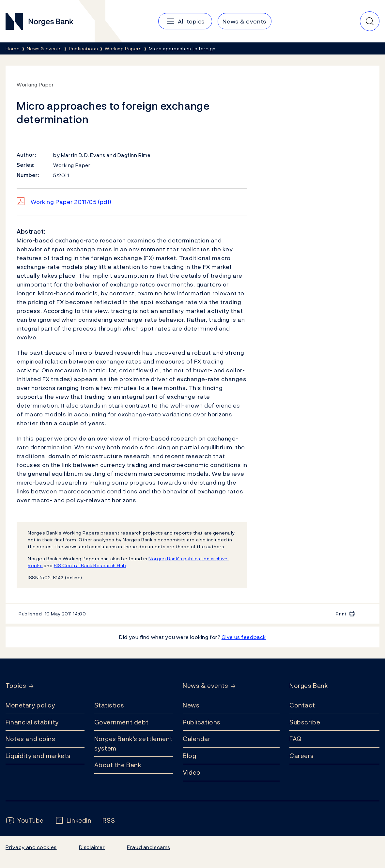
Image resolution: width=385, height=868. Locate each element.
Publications (202, 722)
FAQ (296, 739)
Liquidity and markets (38, 756)
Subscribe (305, 722)
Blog (189, 756)
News (191, 705)
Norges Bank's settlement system (134, 744)
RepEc (35, 565)
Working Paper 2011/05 (71, 202)
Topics (16, 686)
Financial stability (32, 722)
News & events (205, 686)
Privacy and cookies (31, 847)
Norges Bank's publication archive (188, 558)
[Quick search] (370, 21)
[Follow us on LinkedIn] (73, 821)
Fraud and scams (148, 847)
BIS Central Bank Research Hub (90, 565)
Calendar (197, 739)
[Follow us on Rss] (109, 821)
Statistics (109, 705)
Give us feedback (244, 637)
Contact (302, 705)
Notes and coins (30, 739)
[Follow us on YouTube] (25, 821)
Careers (302, 756)
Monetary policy (30, 705)
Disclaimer (92, 847)
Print (341, 614)
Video (192, 772)
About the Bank (118, 765)
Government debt (122, 722)
